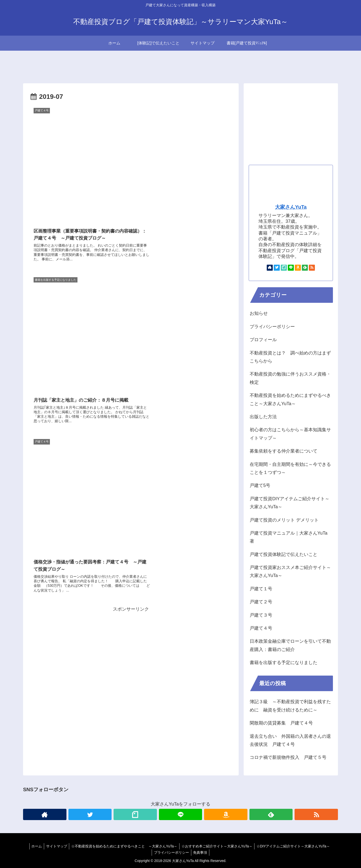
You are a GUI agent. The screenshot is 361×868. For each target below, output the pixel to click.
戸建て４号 (261, 628)
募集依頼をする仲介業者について (284, 451)
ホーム (34, 846)
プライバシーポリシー (272, 327)
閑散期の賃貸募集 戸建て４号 (281, 723)
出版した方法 (263, 417)
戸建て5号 (260, 485)
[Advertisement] (131, 448)
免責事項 (201, 852)
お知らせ (259, 313)
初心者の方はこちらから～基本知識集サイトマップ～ (290, 434)
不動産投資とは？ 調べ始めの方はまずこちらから (290, 357)
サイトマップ (55, 846)
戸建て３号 (261, 615)
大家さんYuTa (291, 207)
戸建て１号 (261, 589)
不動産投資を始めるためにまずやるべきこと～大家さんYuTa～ (290, 399)
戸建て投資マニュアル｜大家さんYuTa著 (289, 537)
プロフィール (263, 340)
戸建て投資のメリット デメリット (284, 520)
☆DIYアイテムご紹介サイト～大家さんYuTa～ (295, 846)
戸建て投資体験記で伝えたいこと (284, 554)
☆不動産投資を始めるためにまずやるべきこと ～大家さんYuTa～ (124, 846)
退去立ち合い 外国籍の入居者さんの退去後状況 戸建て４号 (290, 740)
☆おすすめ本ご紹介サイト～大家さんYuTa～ (218, 846)
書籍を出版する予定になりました (284, 663)
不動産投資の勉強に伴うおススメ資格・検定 (290, 378)
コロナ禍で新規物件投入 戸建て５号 (288, 757)
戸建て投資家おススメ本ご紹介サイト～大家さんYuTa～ (290, 571)
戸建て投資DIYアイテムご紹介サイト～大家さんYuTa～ (290, 503)
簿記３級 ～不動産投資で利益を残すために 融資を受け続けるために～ (290, 706)
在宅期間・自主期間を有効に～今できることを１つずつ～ (290, 468)
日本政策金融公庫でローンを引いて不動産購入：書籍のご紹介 (290, 645)
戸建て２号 (261, 602)
